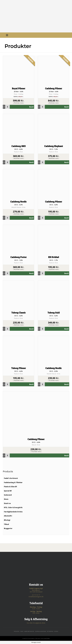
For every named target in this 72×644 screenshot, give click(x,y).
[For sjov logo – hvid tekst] (36, 561)
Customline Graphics (47, 638)
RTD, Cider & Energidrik (13, 507)
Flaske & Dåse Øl (10, 487)
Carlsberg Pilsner (54, 88)
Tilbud (6, 524)
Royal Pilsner (19, 88)
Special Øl (8, 491)
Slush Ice (7, 503)
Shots (6, 499)
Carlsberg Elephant (54, 146)
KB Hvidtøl (54, 257)
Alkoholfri (8, 516)
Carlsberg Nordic (18, 202)
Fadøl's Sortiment (11, 478)
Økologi (7, 520)
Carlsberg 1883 (19, 146)
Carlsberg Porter (18, 257)
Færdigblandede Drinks (13, 512)
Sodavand (8, 495)
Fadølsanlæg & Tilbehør (13, 482)
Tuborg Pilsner (19, 368)
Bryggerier (8, 528)
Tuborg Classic (19, 313)
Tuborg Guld (54, 313)
